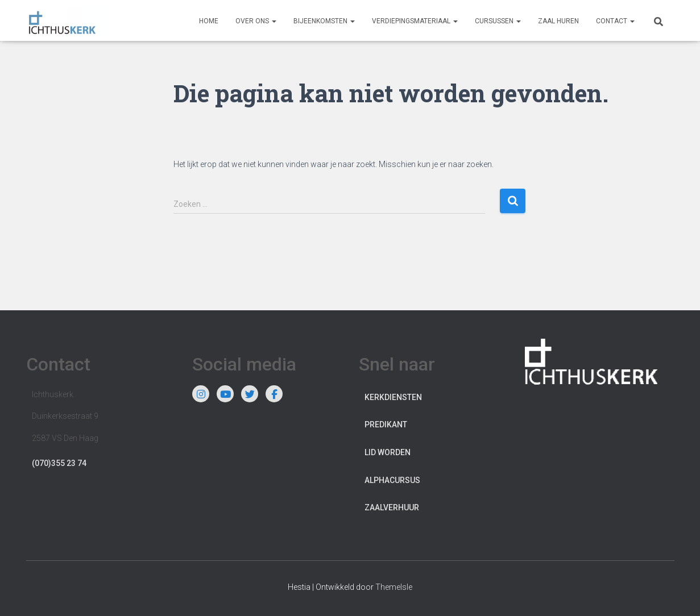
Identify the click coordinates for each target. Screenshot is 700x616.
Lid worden (388, 452)
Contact (615, 21)
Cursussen (498, 21)
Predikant (386, 424)
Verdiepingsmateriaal (415, 21)
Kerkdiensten (393, 397)
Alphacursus (392, 480)
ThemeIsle (394, 587)
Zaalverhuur (392, 507)
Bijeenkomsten (324, 21)
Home (209, 21)
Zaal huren (558, 21)
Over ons (256, 21)
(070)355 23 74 (59, 463)
